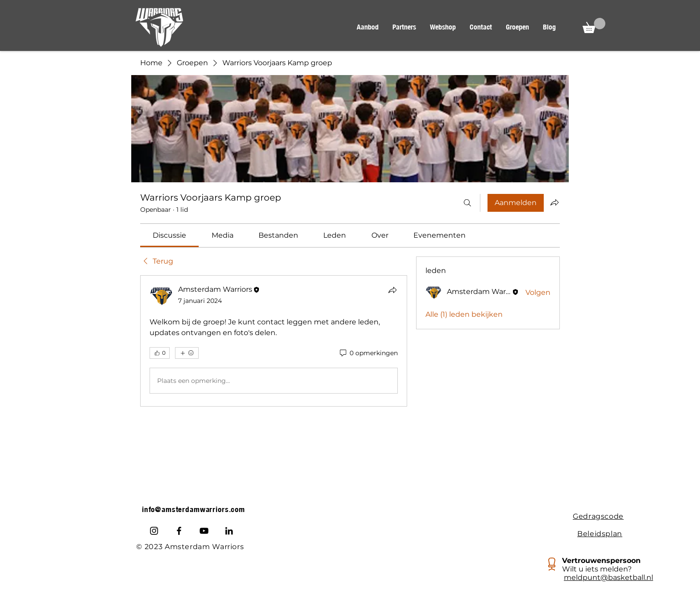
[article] (274, 341)
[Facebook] (179, 531)
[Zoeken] (467, 203)
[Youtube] (204, 531)
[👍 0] (160, 353)
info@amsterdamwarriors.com (194, 509)
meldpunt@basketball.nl (608, 577)
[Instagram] (154, 531)
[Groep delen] (554, 202)
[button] (367, 27)
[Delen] (392, 290)
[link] (169, 235)
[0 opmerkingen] (368, 353)
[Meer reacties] (187, 353)
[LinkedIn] (229, 531)
